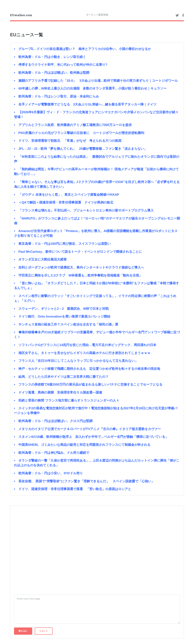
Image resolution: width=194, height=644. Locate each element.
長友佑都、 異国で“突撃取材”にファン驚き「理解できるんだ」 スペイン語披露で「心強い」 (86, 481)
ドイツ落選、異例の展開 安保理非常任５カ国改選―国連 (60, 392)
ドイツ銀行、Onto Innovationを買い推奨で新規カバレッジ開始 (64, 316)
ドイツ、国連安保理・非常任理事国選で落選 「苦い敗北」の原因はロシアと (75, 489)
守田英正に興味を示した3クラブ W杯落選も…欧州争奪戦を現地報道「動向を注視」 (80, 275)
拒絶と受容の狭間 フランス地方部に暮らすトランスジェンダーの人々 (69, 400)
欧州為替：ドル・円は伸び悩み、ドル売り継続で (54, 453)
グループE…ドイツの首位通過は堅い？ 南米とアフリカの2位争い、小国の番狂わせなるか (85, 49)
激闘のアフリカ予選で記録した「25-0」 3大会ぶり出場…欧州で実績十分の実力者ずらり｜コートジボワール (98, 81)
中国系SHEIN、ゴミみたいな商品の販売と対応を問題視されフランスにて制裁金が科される (84, 445)
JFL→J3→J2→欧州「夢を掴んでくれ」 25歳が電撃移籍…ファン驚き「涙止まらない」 (83, 149)
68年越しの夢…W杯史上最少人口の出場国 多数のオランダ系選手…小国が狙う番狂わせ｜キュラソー (92, 88)
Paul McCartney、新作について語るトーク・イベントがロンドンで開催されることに (80, 252)
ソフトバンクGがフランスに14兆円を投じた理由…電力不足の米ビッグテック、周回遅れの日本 (87, 345)
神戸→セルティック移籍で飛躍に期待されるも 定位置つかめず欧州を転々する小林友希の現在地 (89, 369)
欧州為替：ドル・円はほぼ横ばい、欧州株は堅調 (54, 73)
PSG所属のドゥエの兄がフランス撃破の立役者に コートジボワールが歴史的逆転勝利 (81, 133)
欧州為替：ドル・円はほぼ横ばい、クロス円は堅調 (55, 421)
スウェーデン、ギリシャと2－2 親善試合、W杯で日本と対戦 (63, 309)
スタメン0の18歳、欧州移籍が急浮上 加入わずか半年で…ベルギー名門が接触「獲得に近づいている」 (93, 437)
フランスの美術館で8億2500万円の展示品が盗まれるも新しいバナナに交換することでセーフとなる (90, 385)
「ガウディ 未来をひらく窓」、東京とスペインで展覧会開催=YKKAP (69, 195)
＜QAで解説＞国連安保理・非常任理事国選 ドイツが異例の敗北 (66, 202)
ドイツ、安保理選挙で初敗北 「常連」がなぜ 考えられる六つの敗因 (70, 141)
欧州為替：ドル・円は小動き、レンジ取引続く (52, 57)
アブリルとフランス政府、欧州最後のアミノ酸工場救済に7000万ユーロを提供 (75, 125)
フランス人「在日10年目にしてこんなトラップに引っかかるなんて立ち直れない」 (78, 361)
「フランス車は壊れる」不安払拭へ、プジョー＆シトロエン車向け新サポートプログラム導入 (86, 210)
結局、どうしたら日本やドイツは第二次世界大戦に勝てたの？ (63, 377)
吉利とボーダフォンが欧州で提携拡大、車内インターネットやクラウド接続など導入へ (81, 267)
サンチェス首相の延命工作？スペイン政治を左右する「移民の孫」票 (68, 324)
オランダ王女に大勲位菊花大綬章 (43, 259)
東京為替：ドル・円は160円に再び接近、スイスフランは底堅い (65, 244)
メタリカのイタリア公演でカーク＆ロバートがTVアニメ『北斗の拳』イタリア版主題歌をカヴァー (90, 429)
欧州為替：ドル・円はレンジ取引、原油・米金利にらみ (59, 96)
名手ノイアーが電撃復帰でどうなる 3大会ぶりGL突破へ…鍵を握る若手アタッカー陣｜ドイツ (87, 104)
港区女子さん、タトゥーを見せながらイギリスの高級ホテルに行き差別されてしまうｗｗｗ (84, 353)
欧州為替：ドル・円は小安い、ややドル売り (51, 473)
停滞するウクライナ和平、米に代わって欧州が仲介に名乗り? (63, 65)
